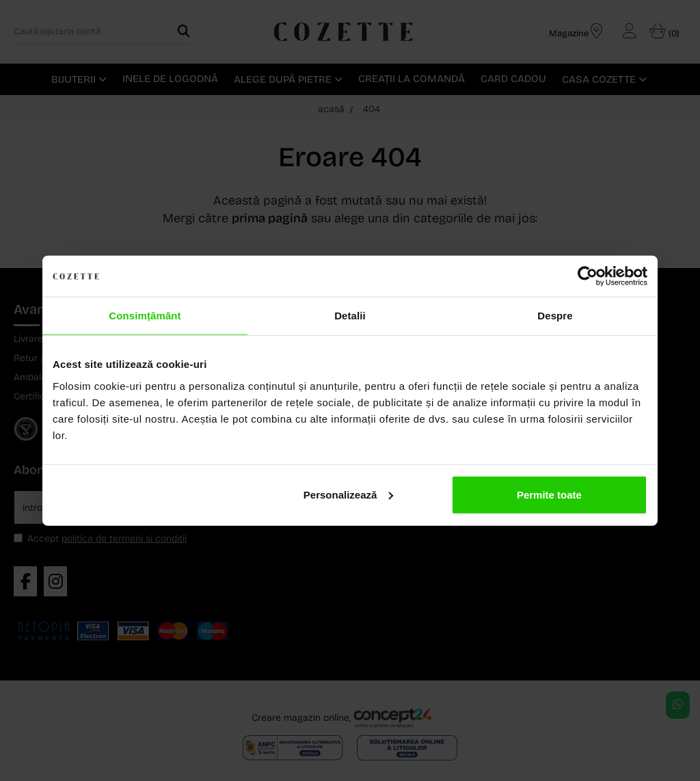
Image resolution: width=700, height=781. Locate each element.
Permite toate (549, 494)
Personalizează (349, 494)
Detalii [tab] (350, 316)
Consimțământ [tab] (145, 316)
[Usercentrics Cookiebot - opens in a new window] (588, 276)
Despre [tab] (555, 316)
